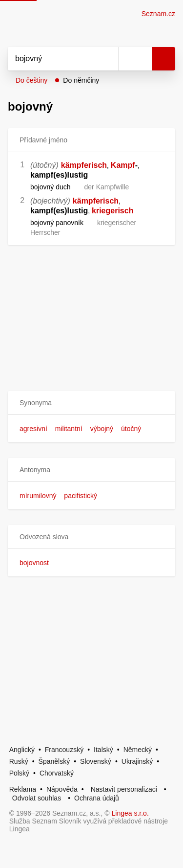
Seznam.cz (158, 14)
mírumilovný (38, 496)
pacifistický (81, 496)
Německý (138, 750)
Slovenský (96, 761)
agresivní (33, 429)
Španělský (54, 761)
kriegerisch (112, 211)
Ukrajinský (137, 761)
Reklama (23, 789)
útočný (131, 429)
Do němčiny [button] (81, 80)
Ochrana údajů (97, 798)
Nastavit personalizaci (124, 789)
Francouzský (64, 750)
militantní (69, 429)
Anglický (22, 750)
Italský (103, 750)
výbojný (102, 429)
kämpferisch (84, 165)
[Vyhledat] (52, 59)
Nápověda (62, 789)
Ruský (19, 761)
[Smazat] (107, 59)
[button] (91, 403)
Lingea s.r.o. (130, 813)
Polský (19, 773)
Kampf (123, 165)
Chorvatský (57, 773)
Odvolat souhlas (37, 798)
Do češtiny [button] (31, 80)
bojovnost (34, 563)
